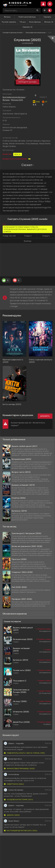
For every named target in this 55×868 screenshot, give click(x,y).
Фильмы (7, 17)
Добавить (45, 416)
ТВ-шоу (23, 22)
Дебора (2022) (12, 815)
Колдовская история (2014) (19, 800)
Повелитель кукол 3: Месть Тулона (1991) (25, 753)
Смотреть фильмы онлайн (13, 33)
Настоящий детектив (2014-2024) (21, 831)
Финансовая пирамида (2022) (20, 769)
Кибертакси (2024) (14, 784)
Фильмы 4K (49, 22)
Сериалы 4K (28, 27)
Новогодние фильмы (27, 17)
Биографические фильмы (36, 33)
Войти (43, 4)
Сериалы (47, 17)
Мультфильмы (35, 22)
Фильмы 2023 (17, 100)
